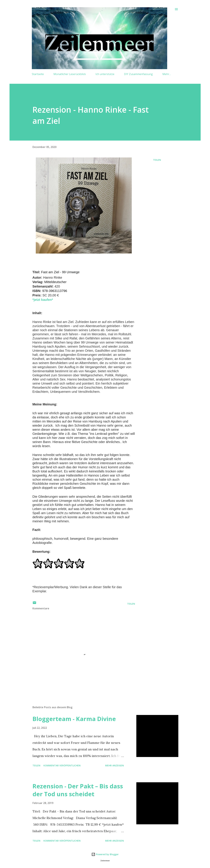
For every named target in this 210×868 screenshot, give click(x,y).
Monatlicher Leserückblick (70, 74)
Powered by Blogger (105, 854)
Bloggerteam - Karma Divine (74, 719)
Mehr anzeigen (115, 765)
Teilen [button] (157, 160)
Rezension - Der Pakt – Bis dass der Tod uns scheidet (78, 790)
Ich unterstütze (105, 74)
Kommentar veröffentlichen (62, 765)
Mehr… (167, 74)
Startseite (38, 74)
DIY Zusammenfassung (138, 74)
